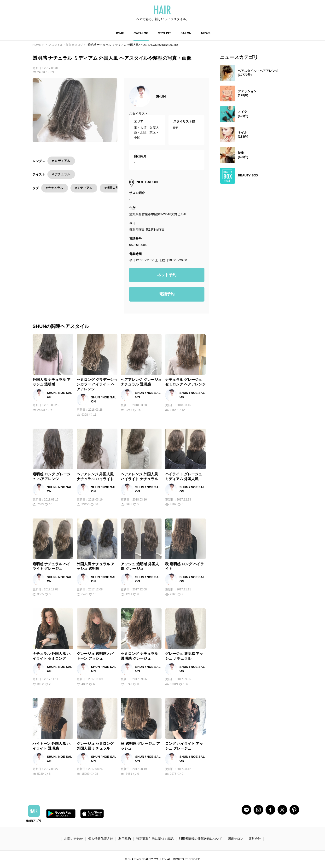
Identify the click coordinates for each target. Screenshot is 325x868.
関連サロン (235, 839)
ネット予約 (167, 275)
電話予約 (167, 294)
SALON (186, 33)
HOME (119, 33)
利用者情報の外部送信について (201, 839)
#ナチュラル (55, 188)
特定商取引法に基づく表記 (155, 839)
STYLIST (165, 33)
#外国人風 (112, 188)
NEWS (206, 33)
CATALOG (141, 33)
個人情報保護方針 (101, 839)
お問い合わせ (74, 839)
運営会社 (255, 839)
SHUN (161, 96)
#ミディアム (84, 188)
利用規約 (125, 839)
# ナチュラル (61, 174)
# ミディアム (61, 161)
